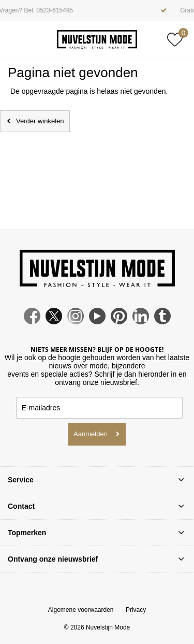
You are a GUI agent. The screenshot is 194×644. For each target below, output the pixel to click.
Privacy (136, 610)
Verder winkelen (40, 121)
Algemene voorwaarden (81, 610)
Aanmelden (91, 434)
